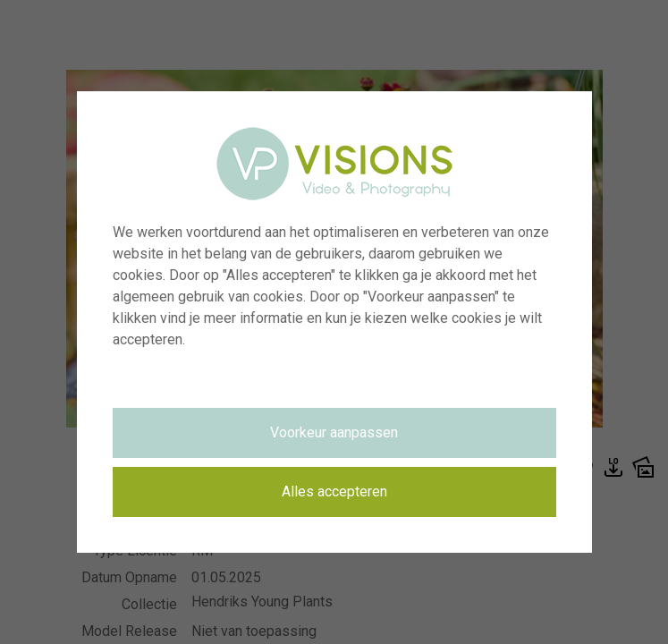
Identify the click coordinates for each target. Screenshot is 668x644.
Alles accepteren (334, 491)
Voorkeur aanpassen (334, 432)
